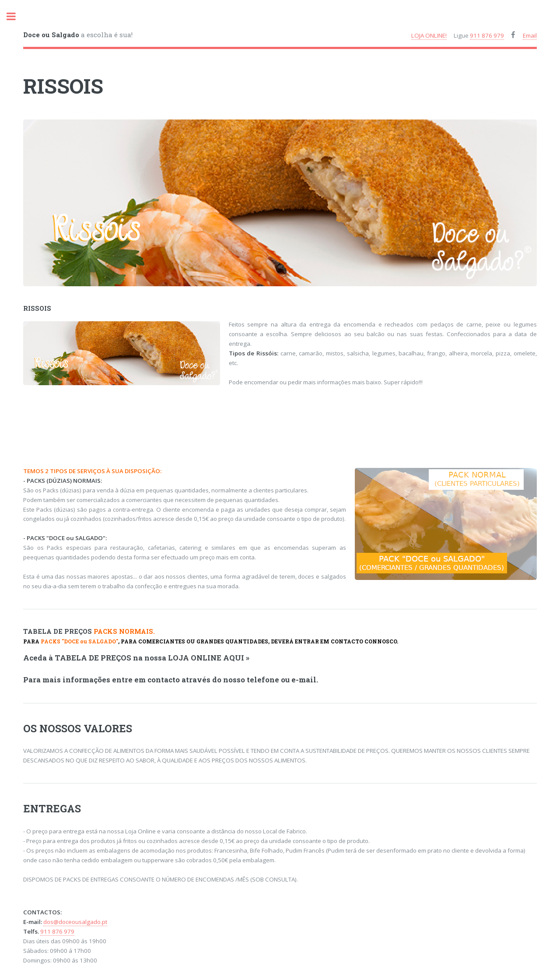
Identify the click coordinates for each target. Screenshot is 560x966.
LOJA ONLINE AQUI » (209, 658)
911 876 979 (487, 35)
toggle (16, 16)
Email (530, 35)
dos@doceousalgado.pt (75, 922)
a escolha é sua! (78, 35)
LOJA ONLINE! (429, 35)
